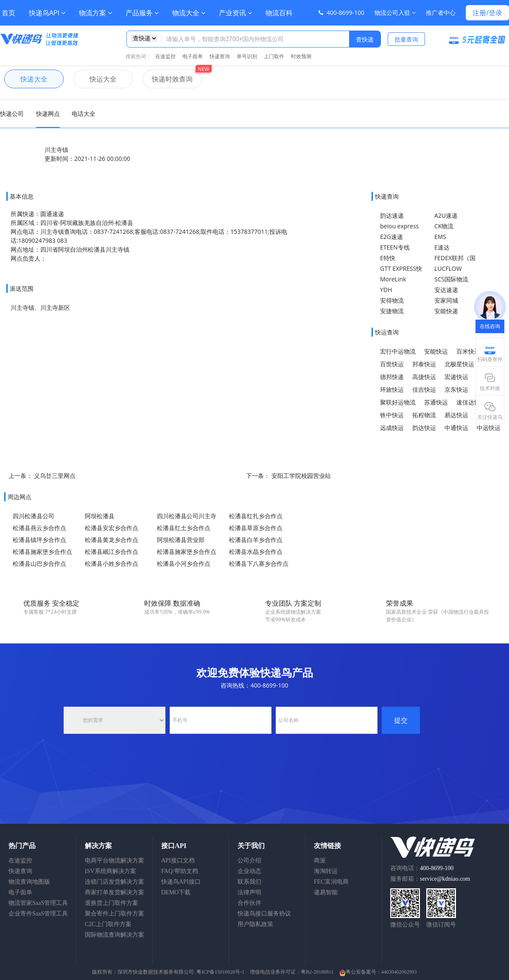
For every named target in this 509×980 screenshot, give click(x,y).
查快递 (365, 39)
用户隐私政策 (255, 924)
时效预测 (301, 56)
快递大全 (26, 79)
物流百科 (279, 13)
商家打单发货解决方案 (115, 892)
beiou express (399, 226)
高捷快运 (424, 377)
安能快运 (436, 351)
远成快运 (392, 428)
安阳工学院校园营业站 (301, 476)
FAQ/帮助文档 (180, 871)
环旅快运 (392, 389)
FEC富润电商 (331, 882)
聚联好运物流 (398, 402)
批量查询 (406, 39)
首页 (8, 13)
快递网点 (48, 114)
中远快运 (489, 428)
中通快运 (456, 428)
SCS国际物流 (451, 279)
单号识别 (247, 56)
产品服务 (142, 13)
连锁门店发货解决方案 (115, 882)
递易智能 (326, 892)
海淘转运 (326, 871)
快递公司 (12, 114)
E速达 (442, 247)
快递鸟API (47, 13)
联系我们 (249, 882)
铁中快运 (392, 415)
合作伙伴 (249, 903)
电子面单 (193, 56)
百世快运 (392, 364)
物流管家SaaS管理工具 (38, 903)
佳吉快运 (424, 389)
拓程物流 (424, 415)
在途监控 (165, 56)
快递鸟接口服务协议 (264, 914)
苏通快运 (436, 402)
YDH (386, 290)
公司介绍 (249, 861)
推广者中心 (441, 13)
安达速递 (446, 290)
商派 (320, 861)
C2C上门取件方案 (108, 924)
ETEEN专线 (395, 247)
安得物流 (392, 300)
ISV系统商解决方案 (110, 871)
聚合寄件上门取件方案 (115, 914)
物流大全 (189, 13)
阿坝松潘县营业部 (181, 540)
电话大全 (84, 114)
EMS (440, 237)
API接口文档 (178, 861)
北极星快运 (459, 364)
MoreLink (393, 279)
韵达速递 (392, 215)
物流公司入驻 (395, 13)
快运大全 (95, 79)
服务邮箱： (430, 879)
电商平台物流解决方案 (115, 861)
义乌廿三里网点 (55, 476)
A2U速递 (446, 215)
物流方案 (95, 13)
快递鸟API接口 (181, 882)
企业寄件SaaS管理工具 (38, 914)
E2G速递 (392, 237)
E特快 (388, 258)
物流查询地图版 (29, 882)
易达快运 (456, 415)
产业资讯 (235, 13)
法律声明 (249, 892)
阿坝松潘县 (100, 516)
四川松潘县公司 (34, 516)
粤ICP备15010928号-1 (220, 972)
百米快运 (468, 351)
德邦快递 (392, 377)
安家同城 (446, 300)
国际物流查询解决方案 (115, 935)
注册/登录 (487, 13)
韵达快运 (424, 428)
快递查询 (220, 56)
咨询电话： (422, 868)
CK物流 (444, 226)
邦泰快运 (424, 364)
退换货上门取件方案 (112, 903)
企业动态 (249, 871)
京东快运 (456, 389)
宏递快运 (456, 377)
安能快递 (446, 311)
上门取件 (274, 56)
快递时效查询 (168, 79)
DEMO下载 (176, 892)
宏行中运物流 (398, 351)
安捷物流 (392, 311)
